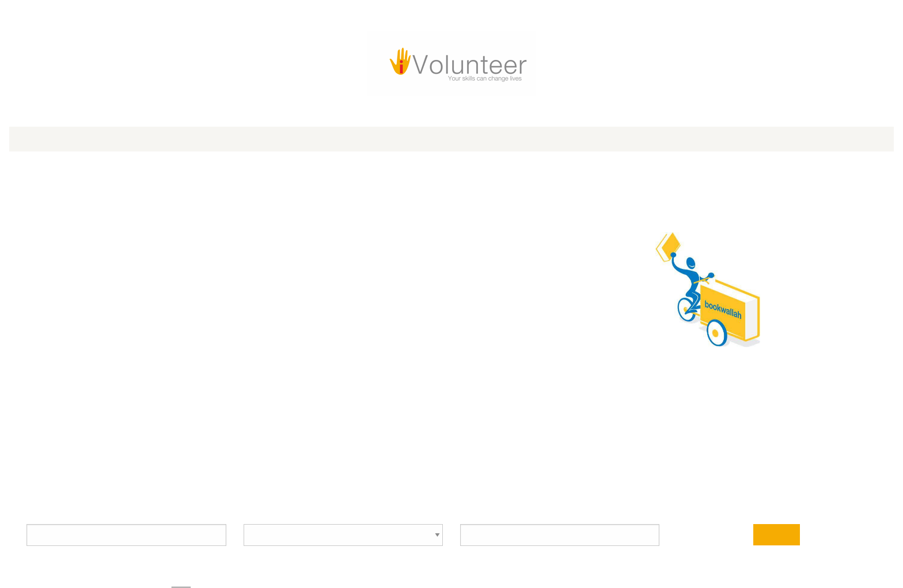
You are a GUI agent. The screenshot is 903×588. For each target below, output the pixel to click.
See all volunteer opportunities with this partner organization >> (625, 267)
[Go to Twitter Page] (586, 18)
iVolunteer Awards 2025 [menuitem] (209, 79)
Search (626, 419)
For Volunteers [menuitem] (297, 79)
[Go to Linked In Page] (659, 18)
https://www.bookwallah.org (212, 171)
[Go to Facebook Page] (562, 18)
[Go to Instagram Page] (635, 18)
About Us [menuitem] (537, 79)
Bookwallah (207, 149)
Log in (481, 32)
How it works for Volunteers (365, 460)
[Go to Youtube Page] (610, 18)
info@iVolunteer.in (214, 460)
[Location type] (379, 418)
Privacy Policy (638, 460)
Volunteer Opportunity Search (268, 377)
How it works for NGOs (551, 460)
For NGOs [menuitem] (365, 79)
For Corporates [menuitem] (435, 79)
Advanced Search (695, 371)
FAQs (287, 460)
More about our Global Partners (659, 571)
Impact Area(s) (537, 287)
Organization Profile (227, 109)
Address (527, 319)
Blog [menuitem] (494, 79)
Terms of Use (715, 460)
